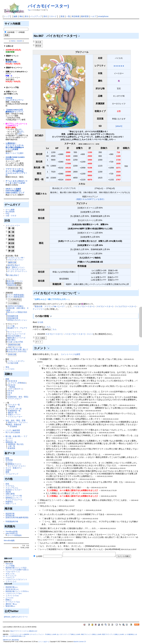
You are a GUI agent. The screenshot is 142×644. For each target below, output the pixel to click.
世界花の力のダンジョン (17, 320)
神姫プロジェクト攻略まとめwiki (91, 634)
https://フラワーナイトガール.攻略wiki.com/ (24, 631)
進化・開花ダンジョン (16, 267)
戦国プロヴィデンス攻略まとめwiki (113, 634)
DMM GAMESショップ (15, 193)
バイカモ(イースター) (48, 6)
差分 (27, 16)
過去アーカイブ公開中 (15, 153)
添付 (45, 16)
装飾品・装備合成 (14, 425)
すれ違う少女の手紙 (15, 342)
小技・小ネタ (11, 216)
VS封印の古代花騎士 (15, 306)
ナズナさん (10, 486)
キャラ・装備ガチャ (14, 468)
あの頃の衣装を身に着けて (17, 349)
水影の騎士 (11, 340)
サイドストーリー (15, 332)
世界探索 (9, 460)
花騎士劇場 (10, 494)
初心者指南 (10, 212)
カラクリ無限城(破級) (15, 295)
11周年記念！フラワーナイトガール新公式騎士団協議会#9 (15, 145)
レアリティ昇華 (15, 383)
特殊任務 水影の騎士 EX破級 (17, 309)
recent (19, 41)
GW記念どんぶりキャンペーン (15, 99)
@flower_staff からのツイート (16, 617)
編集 (16, 16)
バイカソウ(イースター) (84, 306)
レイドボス (10, 369)
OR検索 (22, 32)
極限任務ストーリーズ (16, 338)
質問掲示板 (10, 515)
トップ (7, 16)
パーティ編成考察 (13, 430)
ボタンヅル (10, 574)
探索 (7, 458)
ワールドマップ (12, 474)
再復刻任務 (12, 285)
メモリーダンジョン (15, 260)
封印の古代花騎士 (14, 336)
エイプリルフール (15, 500)
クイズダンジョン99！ (16, 258)
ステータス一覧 (14, 405)
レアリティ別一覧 (14, 409)
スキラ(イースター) (105, 306)
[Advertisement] (83, 27)
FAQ (7, 214)
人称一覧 (12, 446)
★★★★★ (11, 385)
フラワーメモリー (14, 399)
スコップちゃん (12, 488)
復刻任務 (10, 283)
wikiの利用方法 (12, 533)
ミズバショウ (11, 582)
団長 (7, 484)
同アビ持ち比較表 (13, 432)
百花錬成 (13, 426)
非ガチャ (19, 389)
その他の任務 (13, 363)
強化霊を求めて (14, 265)
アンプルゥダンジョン (16, 269)
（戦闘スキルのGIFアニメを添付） (90, 199)
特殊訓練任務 (13, 318)
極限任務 (12, 262)
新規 (63, 16)
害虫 (7, 367)
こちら (48, 327)
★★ (9, 395)
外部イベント (11, 504)
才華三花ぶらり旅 (15, 348)
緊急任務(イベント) (14, 281)
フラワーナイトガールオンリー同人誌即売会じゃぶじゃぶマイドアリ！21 (16, 172)
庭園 (7, 472)
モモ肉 (40, 322)
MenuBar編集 (9, 540)
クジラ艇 (11, 326)
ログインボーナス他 (14, 496)
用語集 (8, 492)
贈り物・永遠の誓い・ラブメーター (16, 437)
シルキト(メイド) (14, 593)
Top (29, 10)
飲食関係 (12, 448)
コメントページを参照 (70, 354)
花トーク (9, 440)
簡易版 (12, 387)
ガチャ (12, 389)
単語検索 (76, 16)
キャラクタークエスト (17, 466)
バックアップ (36, 16)
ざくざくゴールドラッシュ (16, 272)
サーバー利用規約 (14, 535)
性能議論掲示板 (12, 521)
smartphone (103, 16)
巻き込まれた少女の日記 (17, 351)
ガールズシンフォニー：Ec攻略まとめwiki (43, 634)
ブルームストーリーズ (16, 334)
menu (13, 41)
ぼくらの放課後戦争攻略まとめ (16, 636)
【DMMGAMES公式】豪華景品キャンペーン (15, 111)
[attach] (119, 126)
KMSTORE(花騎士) (13, 191)
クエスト (9, 462)
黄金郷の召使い (12, 62)
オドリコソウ (11, 576)
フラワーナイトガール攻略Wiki (20, 634)
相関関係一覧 (11, 442)
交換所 (8, 470)
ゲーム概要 (10, 210)
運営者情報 (15, 640)
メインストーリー (13, 225)
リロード (53, 16)
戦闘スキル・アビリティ (18, 422)
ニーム (9, 598)
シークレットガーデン (16, 361)
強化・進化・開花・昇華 (15, 420)
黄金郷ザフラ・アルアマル (16, 329)
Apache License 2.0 (80, 642)
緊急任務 (10, 606)
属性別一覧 (12, 413)
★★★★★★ (12, 381)
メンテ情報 (10, 566)
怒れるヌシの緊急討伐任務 (16, 313)
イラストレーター (15, 417)
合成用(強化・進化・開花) (18, 397)
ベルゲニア (10, 577)
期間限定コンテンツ (14, 498)
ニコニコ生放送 (12, 149)
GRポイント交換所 (13, 189)
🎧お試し (19, 129)
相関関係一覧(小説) (16, 444)
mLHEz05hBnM (113, 549)
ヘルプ (93, 16)
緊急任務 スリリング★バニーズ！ (50, 306)
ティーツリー (39, 309)
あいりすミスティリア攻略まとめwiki (69, 634)
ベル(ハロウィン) (12, 572)
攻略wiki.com (7, 640)
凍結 (21, 16)
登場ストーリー (14, 415)
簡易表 (12, 407)
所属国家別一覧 (14, 411)
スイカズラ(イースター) (125, 306)
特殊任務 (12, 354)
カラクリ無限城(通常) (15, 297)
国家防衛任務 (14, 345)
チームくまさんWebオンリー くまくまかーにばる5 (16, 182)
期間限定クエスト (14, 464)
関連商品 (9, 502)
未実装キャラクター (14, 490)
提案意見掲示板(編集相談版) (17, 517)
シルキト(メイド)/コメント (16, 579)
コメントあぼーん (44, 642)
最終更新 (85, 16)
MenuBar (9, 564)
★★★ (10, 393)
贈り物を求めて (13, 275)
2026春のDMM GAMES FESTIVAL (15, 158)
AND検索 (11, 32)
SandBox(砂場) (12, 531)
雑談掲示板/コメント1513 (16, 568)
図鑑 (7, 379)
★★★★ (11, 391)
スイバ (90, 334)
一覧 (68, 16)
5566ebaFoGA (92, 546)
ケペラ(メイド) (13, 602)
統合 (24, 383)
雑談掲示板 (10, 514)
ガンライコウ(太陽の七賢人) (17, 570)
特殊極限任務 (13, 316)
